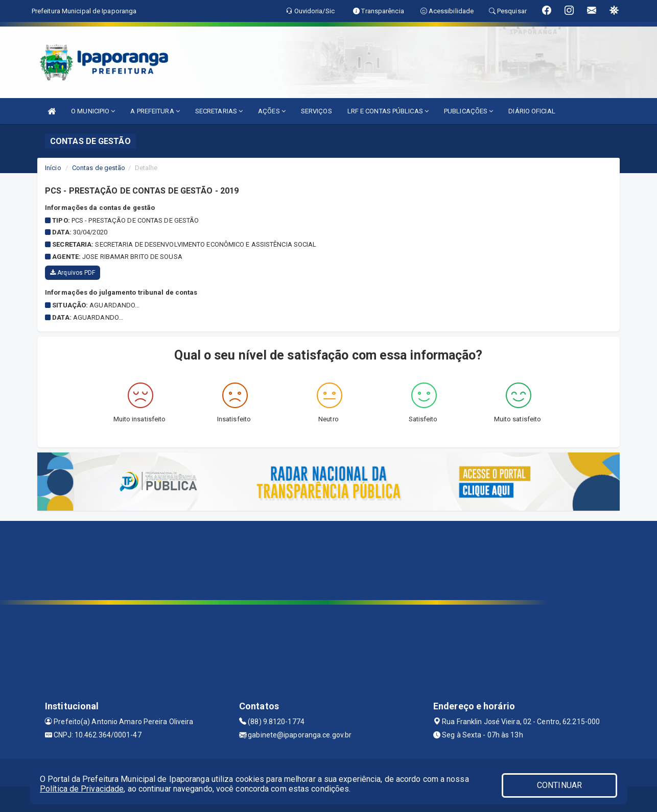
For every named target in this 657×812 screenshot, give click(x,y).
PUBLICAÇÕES (468, 111)
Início (53, 168)
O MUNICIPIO (93, 111)
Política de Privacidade (82, 789)
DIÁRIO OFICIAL (532, 111)
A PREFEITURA (155, 111)
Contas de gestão (99, 168)
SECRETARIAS (219, 111)
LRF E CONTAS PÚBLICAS (388, 111)
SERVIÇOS (316, 111)
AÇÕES (272, 111)
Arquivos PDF (73, 273)
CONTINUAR (559, 785)
